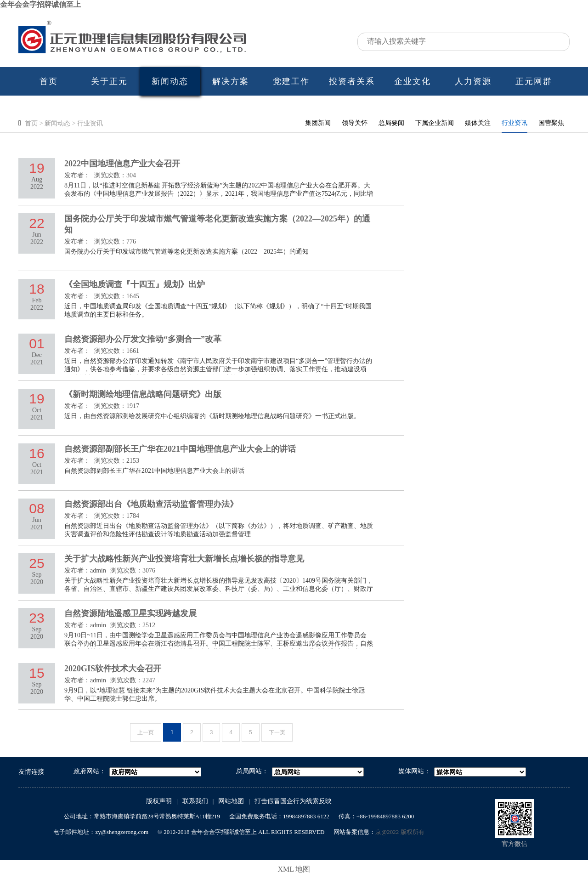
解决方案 (231, 81)
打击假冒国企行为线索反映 (293, 801)
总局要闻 (391, 123)
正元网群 (534, 81)
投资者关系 (352, 81)
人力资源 (473, 81)
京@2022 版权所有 (400, 832)
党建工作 (291, 81)
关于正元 (109, 81)
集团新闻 (318, 123)
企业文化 (413, 81)
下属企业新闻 (435, 123)
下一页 (277, 732)
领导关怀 (355, 123)
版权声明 (159, 801)
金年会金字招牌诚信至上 (40, 4)
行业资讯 (90, 123)
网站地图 (231, 801)
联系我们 (195, 801)
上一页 (146, 732)
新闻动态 (170, 81)
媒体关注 (478, 123)
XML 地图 (294, 869)
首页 (49, 81)
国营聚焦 (551, 123)
